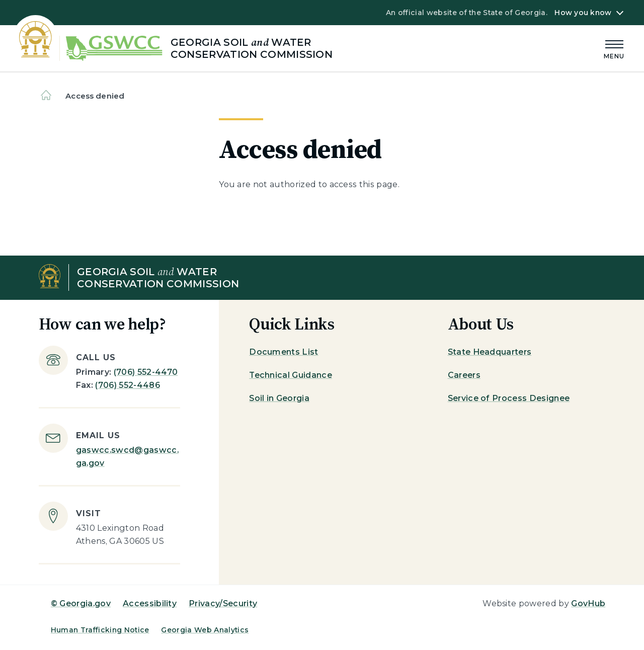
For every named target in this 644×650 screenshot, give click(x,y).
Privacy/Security (223, 603)
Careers (464, 375)
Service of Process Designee (509, 398)
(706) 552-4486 (127, 385)
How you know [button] (583, 13)
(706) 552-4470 (146, 372)
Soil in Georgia (279, 398)
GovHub (588, 603)
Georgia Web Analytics (205, 630)
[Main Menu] (614, 48)
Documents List (284, 352)
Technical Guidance (291, 375)
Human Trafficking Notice (100, 630)
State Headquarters (490, 352)
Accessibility (150, 603)
